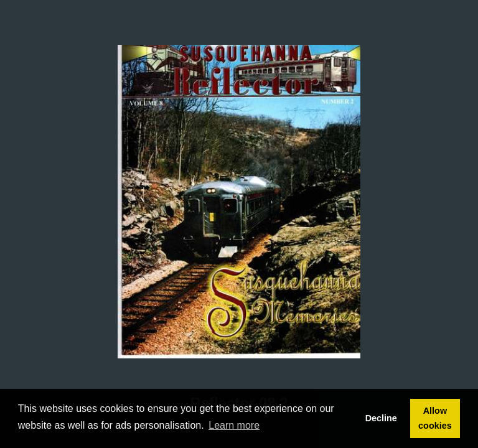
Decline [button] (381, 418)
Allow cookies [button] (435, 418)
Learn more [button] (234, 425)
